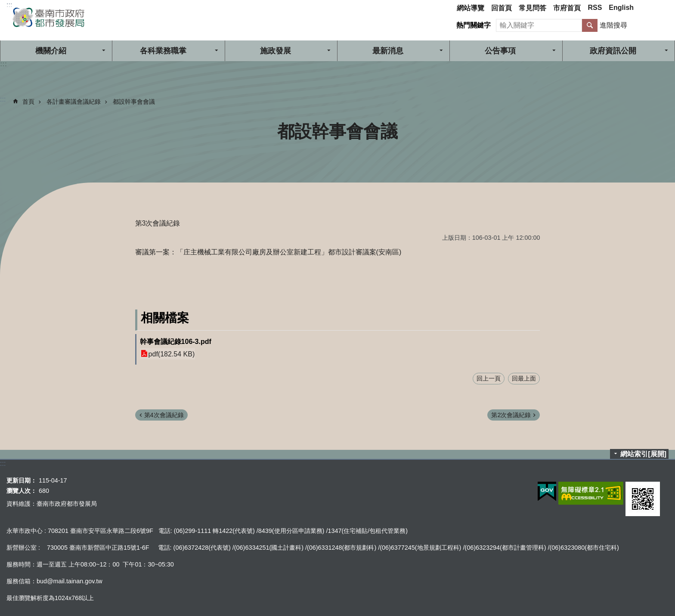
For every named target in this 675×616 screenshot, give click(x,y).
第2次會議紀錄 (511, 415)
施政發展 (276, 51)
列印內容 (658, 131)
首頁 (28, 102)
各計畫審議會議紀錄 (74, 102)
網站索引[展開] (643, 454)
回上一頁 (489, 378)
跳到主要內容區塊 (5, 5)
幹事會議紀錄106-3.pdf (176, 342)
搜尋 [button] (590, 25)
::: (9, 5)
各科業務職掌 (163, 51)
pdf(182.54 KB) (172, 354)
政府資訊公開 (613, 51)
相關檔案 (165, 318)
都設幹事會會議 (134, 102)
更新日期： (22, 480)
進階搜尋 (613, 25)
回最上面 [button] (524, 378)
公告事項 (500, 51)
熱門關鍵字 (474, 25)
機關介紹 (51, 51)
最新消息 (388, 51)
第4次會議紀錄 (164, 415)
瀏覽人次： (22, 491)
